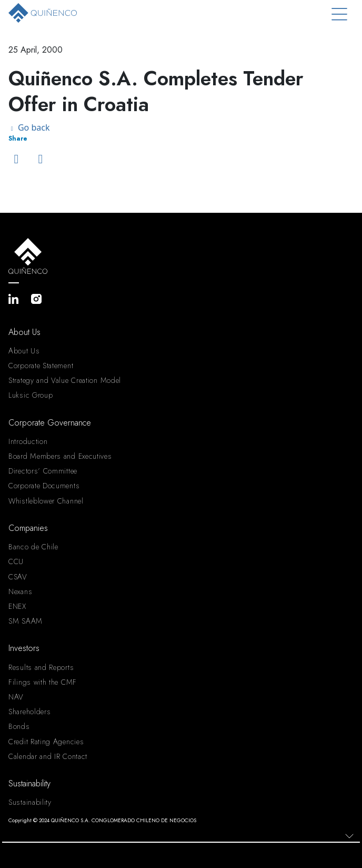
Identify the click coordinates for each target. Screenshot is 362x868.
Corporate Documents (44, 486)
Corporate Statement (41, 366)
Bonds (19, 726)
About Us (24, 351)
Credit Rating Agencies (46, 742)
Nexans (20, 591)
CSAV (18, 577)
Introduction (28, 441)
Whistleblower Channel (46, 501)
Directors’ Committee (43, 471)
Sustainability (30, 802)
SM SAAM (26, 621)
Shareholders (29, 712)
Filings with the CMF (43, 682)
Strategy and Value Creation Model (65, 380)
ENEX (17, 606)
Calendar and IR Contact (48, 756)
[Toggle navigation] (339, 14)
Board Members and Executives (60, 456)
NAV (16, 697)
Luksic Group (31, 395)
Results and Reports (41, 667)
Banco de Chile (33, 547)
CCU (16, 561)
